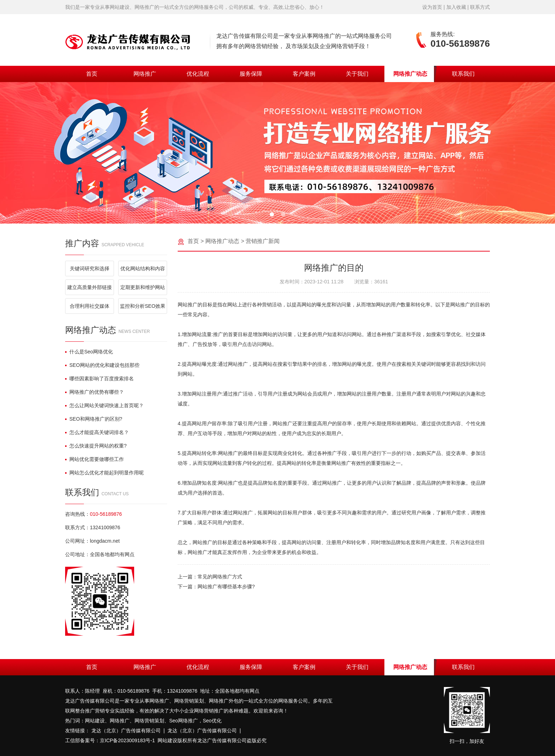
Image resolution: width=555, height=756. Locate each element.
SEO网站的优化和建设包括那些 (102, 365)
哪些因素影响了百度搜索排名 (99, 379)
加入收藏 (456, 7)
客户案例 (304, 74)
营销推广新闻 (263, 241)
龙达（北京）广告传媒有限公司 (126, 731)
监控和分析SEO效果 (143, 306)
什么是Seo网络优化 (89, 352)
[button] (272, 214)
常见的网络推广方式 (220, 577)
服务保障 (251, 74)
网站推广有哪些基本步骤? (226, 587)
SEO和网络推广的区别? (94, 419)
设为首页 (432, 7)
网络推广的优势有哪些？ (95, 392)
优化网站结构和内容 (143, 269)
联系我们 (463, 74)
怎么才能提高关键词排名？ (97, 432)
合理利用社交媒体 (90, 306)
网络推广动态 (410, 74)
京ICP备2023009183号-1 (127, 740)
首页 (92, 74)
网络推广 (145, 74)
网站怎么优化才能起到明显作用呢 (104, 473)
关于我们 (357, 74)
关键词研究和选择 (90, 269)
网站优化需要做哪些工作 (95, 459)
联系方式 (480, 7)
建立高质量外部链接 (90, 287)
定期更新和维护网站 (143, 287)
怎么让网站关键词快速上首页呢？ (104, 405)
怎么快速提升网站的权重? (96, 446)
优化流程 (198, 74)
